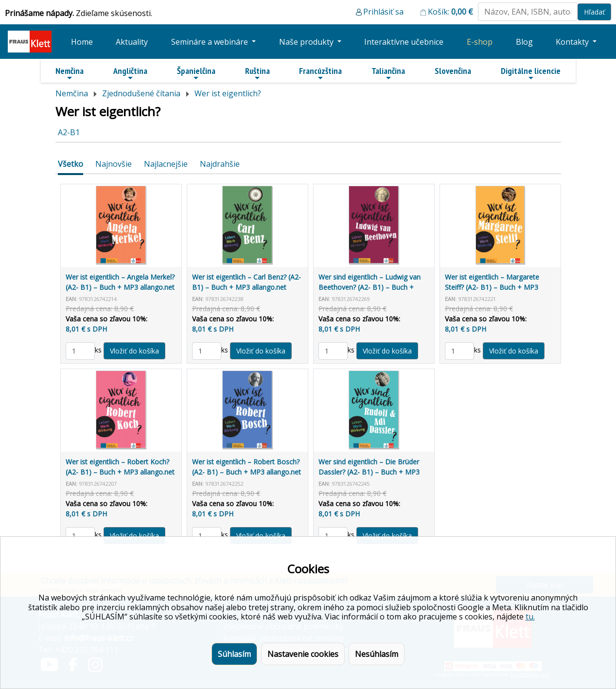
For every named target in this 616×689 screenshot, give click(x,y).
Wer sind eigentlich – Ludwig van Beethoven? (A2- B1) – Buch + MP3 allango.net (370, 287)
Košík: (450, 12)
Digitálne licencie (531, 73)
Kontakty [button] (573, 42)
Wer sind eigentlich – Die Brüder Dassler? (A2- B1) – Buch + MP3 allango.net (369, 472)
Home (82, 42)
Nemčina (70, 73)
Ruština (257, 73)
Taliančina (388, 73)
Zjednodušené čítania (141, 93)
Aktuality (132, 42)
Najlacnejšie (166, 164)
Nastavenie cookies (303, 654)
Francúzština (320, 73)
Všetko (70, 164)
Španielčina (196, 73)
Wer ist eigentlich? (228, 93)
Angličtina (130, 73)
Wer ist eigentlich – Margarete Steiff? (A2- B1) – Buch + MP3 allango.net (492, 287)
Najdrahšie (220, 164)
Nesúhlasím (377, 654)
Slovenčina (453, 71)
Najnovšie (114, 164)
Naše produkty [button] (307, 42)
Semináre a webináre (211, 42)
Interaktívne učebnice (404, 42)
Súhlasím (234, 654)
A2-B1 (69, 132)
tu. (530, 617)
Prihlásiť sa (383, 12)
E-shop (480, 42)
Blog (524, 42)
